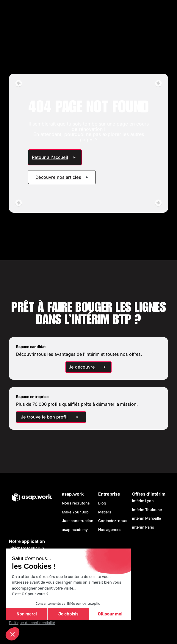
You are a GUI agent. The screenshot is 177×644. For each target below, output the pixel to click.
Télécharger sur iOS (26, 548)
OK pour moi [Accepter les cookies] (110, 614)
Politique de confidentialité (32, 623)
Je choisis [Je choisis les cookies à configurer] (68, 614)
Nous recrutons (76, 503)
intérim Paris (143, 527)
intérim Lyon (143, 501)
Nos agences (110, 530)
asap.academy (75, 530)
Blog (102, 503)
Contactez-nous (113, 521)
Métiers (105, 512)
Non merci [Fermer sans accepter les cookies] (26, 614)
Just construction (78, 521)
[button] (12, 634)
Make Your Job (75, 512)
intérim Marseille (147, 518)
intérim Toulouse (147, 510)
